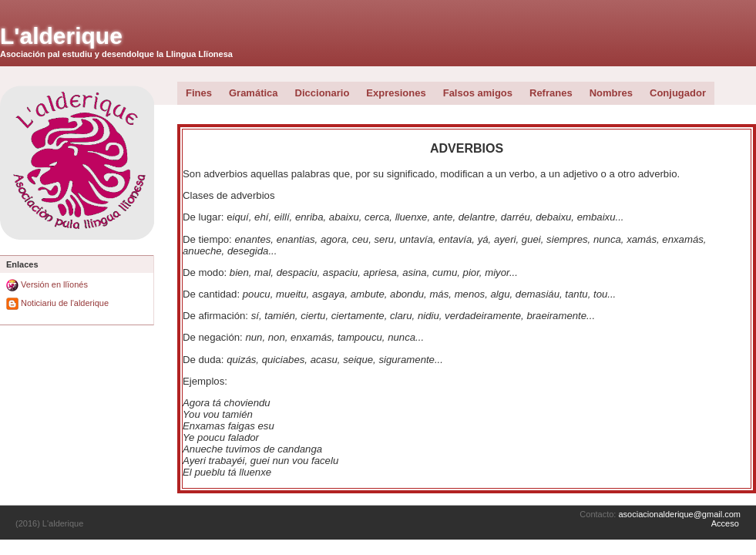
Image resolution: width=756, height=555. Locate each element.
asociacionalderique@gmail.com (679, 514)
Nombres (611, 93)
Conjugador (678, 93)
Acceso (725, 523)
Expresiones (396, 93)
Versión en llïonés (47, 284)
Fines (199, 93)
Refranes (551, 93)
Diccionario (323, 93)
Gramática (254, 93)
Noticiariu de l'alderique (57, 303)
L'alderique (61, 36)
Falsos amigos (478, 93)
